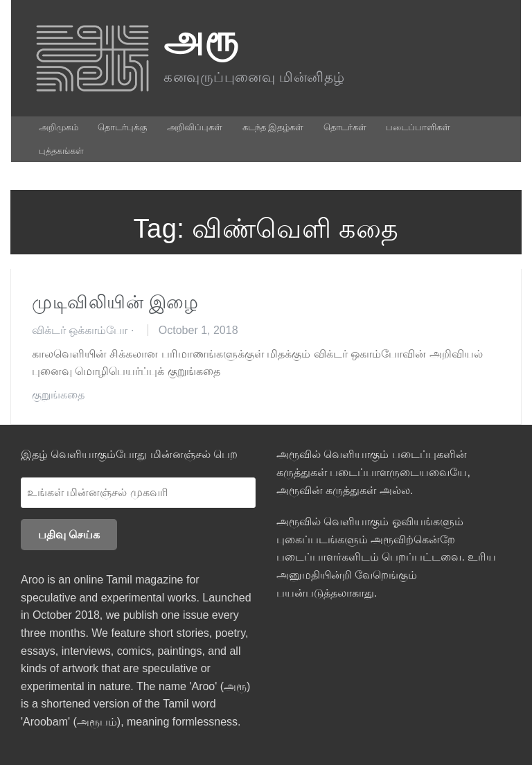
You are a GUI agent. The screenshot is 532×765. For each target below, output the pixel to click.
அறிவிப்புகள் (195, 127)
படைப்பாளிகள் (418, 127)
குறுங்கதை (58, 395)
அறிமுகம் (59, 127)
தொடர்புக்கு (122, 127)
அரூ (201, 39)
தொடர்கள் (345, 127)
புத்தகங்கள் (61, 151)
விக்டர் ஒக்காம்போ (80, 330)
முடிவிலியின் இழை (115, 302)
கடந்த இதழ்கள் (273, 127)
